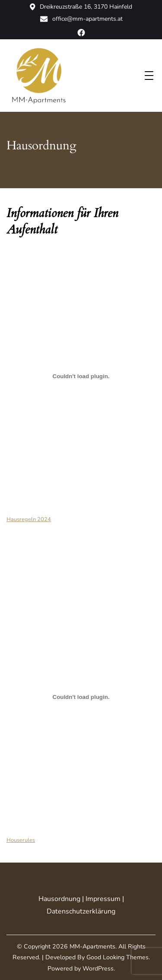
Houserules (21, 840)
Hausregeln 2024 (29, 519)
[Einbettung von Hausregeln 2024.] (81, 376)
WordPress (98, 969)
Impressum (103, 899)
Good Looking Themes (118, 957)
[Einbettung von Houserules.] (81, 697)
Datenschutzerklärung (81, 911)
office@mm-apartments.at (81, 19)
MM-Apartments (92, 947)
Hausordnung (59, 899)
